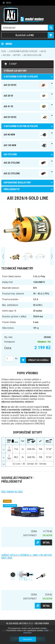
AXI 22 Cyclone (26, 174)
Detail (46, 543)
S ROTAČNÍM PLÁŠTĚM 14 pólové (23, 51)
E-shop (13, 64)
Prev (3, 256)
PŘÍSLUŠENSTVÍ (12, 189)
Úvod (4, 51)
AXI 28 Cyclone (26, 163)
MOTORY (17, 55)
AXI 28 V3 (26, 96)
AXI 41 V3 (26, 107)
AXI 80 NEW (26, 135)
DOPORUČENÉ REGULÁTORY (17, 183)
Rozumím (27, 639)
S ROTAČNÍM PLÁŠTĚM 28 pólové (21, 126)
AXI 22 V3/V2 (26, 85)
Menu (7, 3)
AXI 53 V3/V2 (26, 117)
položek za (25, 35)
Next (52, 256)
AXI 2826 (7, 55)
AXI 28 (43, 51)
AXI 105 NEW (26, 145)
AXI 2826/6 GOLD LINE (33, 55)
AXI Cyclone (10, 154)
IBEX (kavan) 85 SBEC (12, 492)
